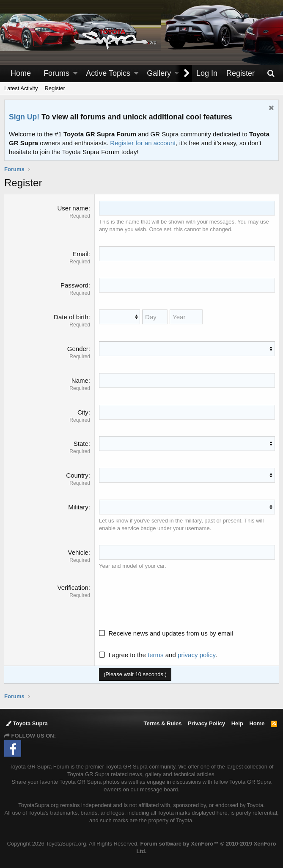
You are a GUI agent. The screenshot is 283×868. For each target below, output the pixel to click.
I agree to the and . (158, 654)
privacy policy (196, 654)
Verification (73, 587)
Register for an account (143, 143)
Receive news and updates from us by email (171, 633)
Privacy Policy (206, 723)
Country (78, 475)
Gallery (159, 73)
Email (81, 254)
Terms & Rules (162, 723)
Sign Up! (24, 117)
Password (74, 285)
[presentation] (164, 599)
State (81, 444)
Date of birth (71, 317)
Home (21, 73)
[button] (75, 73)
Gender (78, 349)
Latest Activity (21, 88)
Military (79, 507)
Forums (56, 73)
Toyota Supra (27, 723)
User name (73, 208)
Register (55, 88)
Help (237, 723)
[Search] (271, 73)
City (83, 412)
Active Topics (108, 73)
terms (156, 654)
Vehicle (78, 552)
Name (80, 380)
